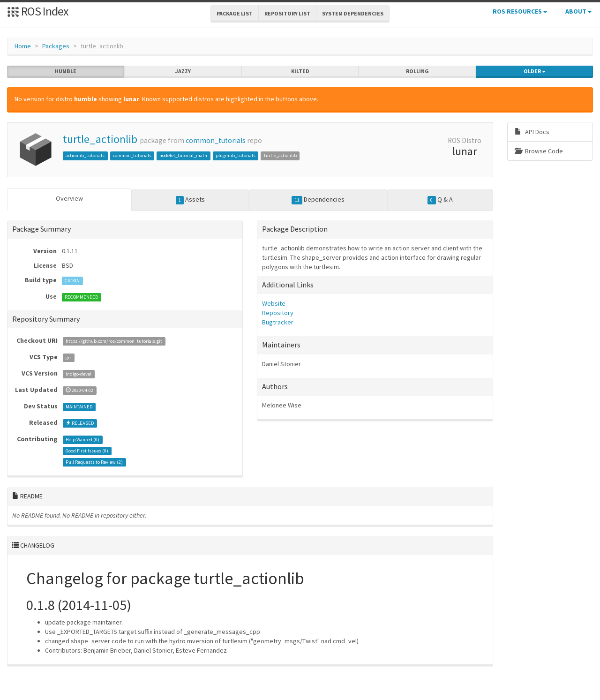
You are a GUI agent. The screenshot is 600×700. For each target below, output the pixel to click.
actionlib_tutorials (85, 155)
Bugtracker (278, 322)
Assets (191, 200)
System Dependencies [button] (353, 13)
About (578, 11)
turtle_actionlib (100, 139)
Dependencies (318, 200)
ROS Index (38, 11)
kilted (300, 71)
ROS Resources (520, 11)
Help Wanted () (82, 440)
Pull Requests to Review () (94, 462)
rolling (417, 71)
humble (66, 71)
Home (23, 46)
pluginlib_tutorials (236, 155)
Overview (69, 198)
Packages (56, 46)
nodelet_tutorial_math (183, 155)
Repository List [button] (287, 13)
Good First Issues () (87, 451)
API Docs (532, 132)
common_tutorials (216, 140)
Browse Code (539, 151)
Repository (278, 313)
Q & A (440, 200)
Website (274, 303)
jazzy (183, 71)
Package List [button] (235, 13)
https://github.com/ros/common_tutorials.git (114, 341)
